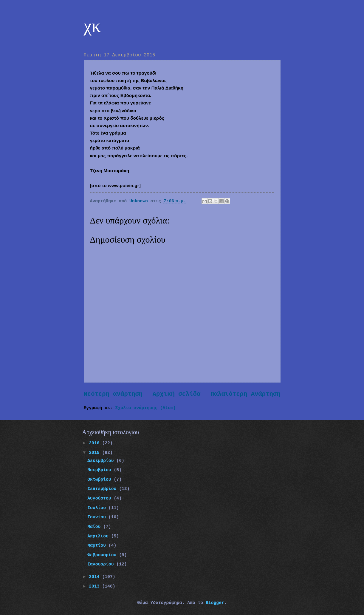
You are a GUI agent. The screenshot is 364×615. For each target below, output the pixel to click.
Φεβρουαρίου (103, 555)
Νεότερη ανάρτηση (113, 394)
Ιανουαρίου (102, 564)
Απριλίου (99, 536)
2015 (95, 453)
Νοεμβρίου (100, 470)
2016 (95, 443)
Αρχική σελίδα (177, 394)
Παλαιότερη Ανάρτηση (245, 394)
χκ (92, 26)
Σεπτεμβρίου (103, 489)
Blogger (215, 603)
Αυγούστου (100, 498)
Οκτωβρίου (100, 480)
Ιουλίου (98, 508)
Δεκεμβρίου (102, 461)
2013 (95, 586)
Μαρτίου (98, 545)
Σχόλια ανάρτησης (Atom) (146, 408)
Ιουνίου (98, 517)
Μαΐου (95, 527)
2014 (95, 577)
